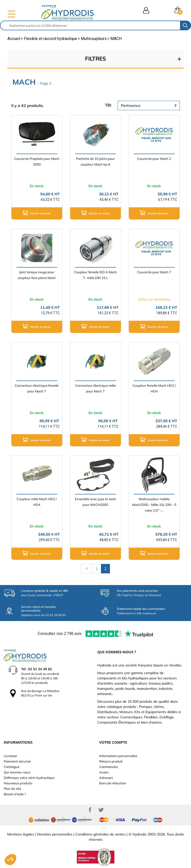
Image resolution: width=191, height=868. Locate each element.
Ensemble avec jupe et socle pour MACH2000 (95, 502)
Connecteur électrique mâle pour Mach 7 (95, 388)
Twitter (101, 810)
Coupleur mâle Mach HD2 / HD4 (37, 502)
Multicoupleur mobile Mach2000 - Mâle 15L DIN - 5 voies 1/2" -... (154, 505)
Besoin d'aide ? (15, 794)
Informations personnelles (118, 756)
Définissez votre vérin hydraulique (29, 778)
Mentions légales (21, 834)
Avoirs (104, 772)
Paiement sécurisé (17, 761)
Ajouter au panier (37, 213)
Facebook (90, 810)
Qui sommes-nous (17, 772)
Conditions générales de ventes (100, 834)
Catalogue (12, 767)
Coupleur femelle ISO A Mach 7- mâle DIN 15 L (95, 275)
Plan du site (12, 789)
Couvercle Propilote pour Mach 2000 (37, 161)
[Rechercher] (90, 25)
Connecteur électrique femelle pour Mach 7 (37, 388)
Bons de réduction (113, 783)
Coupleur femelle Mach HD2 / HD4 (154, 388)
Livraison (10, 756)
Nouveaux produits (18, 783)
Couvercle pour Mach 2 (154, 159)
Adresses (106, 778)
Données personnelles (55, 834)
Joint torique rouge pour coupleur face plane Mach (37, 275)
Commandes (109, 767)
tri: (108, 105)
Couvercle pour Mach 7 (154, 272)
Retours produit (111, 761)
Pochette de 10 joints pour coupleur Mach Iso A (95, 161)
